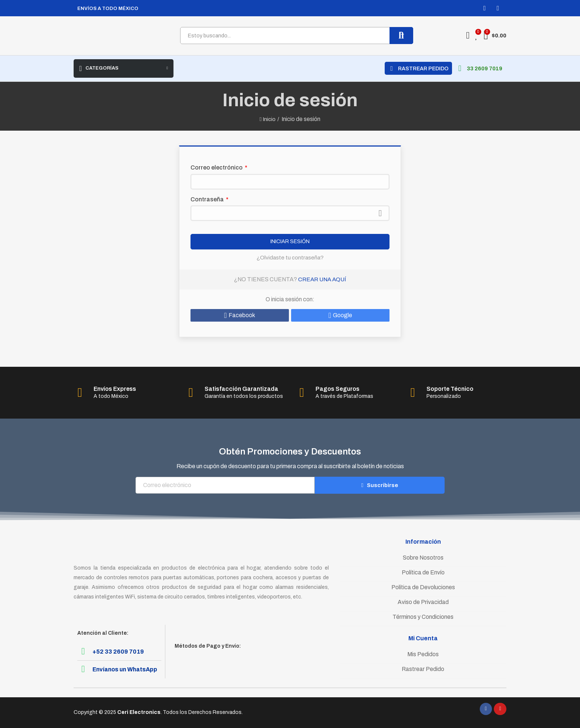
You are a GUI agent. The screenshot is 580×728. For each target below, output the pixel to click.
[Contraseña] (290, 213)
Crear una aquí (322, 279)
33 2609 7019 (485, 68)
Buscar (401, 36)
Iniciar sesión (290, 242)
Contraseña (208, 199)
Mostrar (380, 213)
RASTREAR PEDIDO (423, 69)
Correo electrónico (217, 167)
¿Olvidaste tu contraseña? (290, 257)
